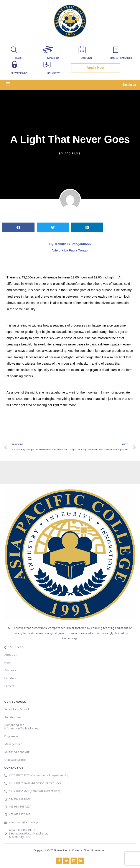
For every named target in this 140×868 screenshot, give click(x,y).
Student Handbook (121, 58)
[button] (8, 84)
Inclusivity (53, 73)
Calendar (87, 58)
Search (19, 58)
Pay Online (53, 58)
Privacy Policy (19, 73)
